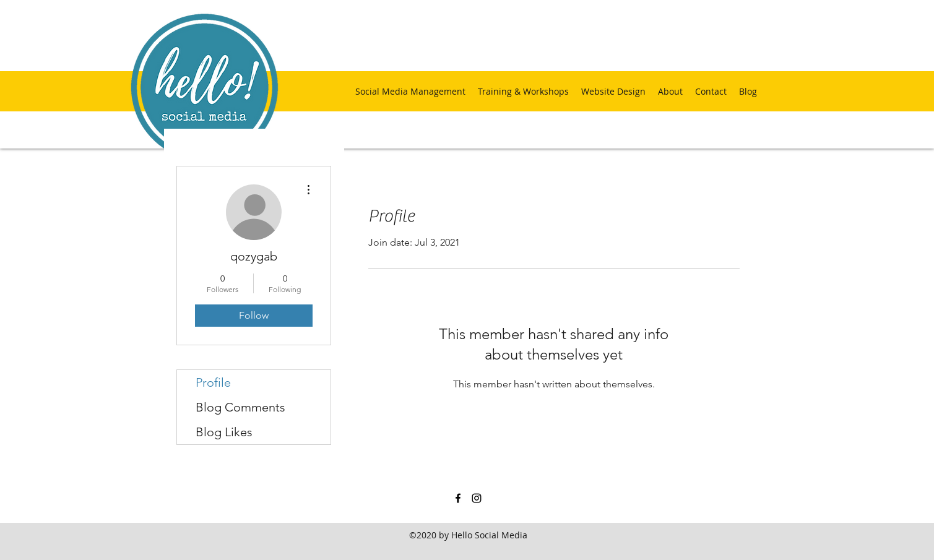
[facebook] (458, 498)
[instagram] (477, 498)
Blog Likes (224, 432)
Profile (213, 382)
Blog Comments (240, 407)
